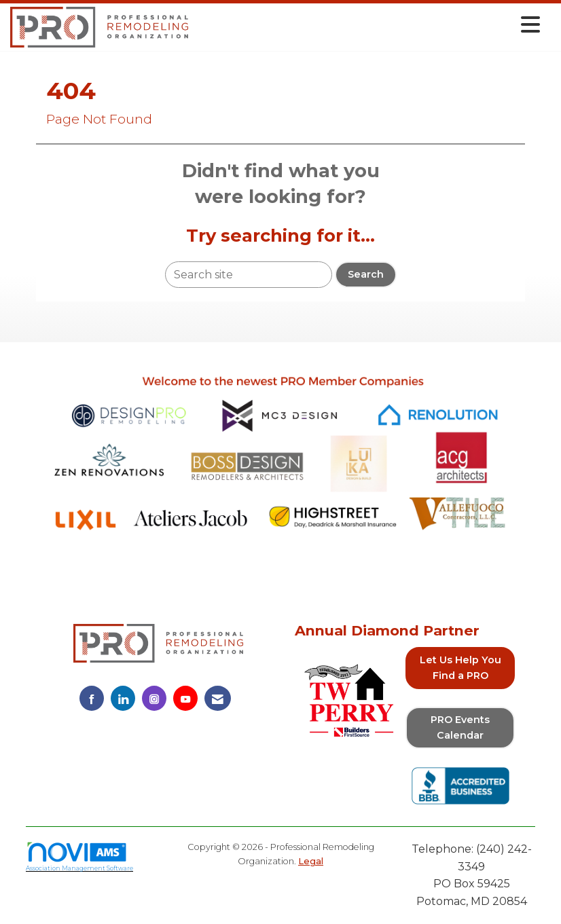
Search (366, 274)
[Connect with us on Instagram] (154, 698)
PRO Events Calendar (460, 727)
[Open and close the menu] (368, 25)
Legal (311, 861)
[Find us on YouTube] (185, 698)
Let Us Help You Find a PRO (460, 668)
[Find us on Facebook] (92, 698)
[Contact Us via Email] (218, 698)
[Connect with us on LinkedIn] (123, 698)
